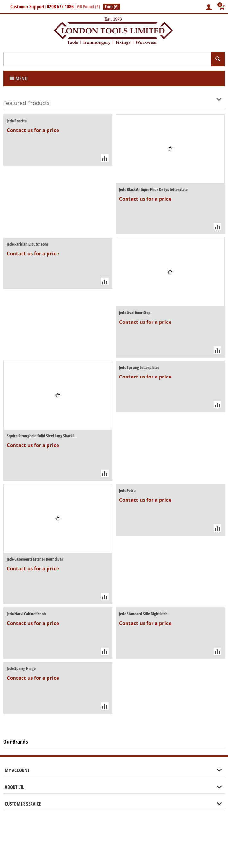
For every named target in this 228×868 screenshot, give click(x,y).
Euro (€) (112, 7)
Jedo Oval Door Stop (135, 313)
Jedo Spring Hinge (21, 668)
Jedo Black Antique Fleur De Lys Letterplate (153, 189)
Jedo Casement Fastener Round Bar (35, 559)
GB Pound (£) (88, 7)
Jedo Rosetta (17, 121)
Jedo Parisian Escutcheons (28, 244)
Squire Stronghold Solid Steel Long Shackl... (42, 436)
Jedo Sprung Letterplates (139, 367)
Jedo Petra (127, 490)
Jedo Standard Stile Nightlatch (143, 614)
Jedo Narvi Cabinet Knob (26, 614)
